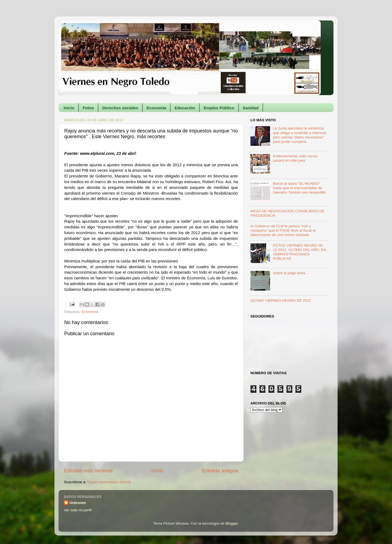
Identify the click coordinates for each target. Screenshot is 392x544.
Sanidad (251, 108)
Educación (185, 108)
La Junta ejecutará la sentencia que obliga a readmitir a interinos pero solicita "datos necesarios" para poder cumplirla (299, 135)
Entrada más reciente (88, 471)
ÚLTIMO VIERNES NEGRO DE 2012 (281, 300)
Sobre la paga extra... (290, 273)
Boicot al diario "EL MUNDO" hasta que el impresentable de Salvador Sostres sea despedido (299, 188)
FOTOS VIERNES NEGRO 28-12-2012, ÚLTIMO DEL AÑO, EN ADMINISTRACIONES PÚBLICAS (299, 252)
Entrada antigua (220, 471)
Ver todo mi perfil (78, 510)
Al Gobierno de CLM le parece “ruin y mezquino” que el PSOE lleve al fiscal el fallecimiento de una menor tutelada (283, 230)
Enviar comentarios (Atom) (109, 482)
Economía (157, 108)
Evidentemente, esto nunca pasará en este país (295, 158)
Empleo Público (219, 108)
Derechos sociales (120, 108)
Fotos (88, 108)
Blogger (232, 523)
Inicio (69, 108)
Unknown (78, 503)
